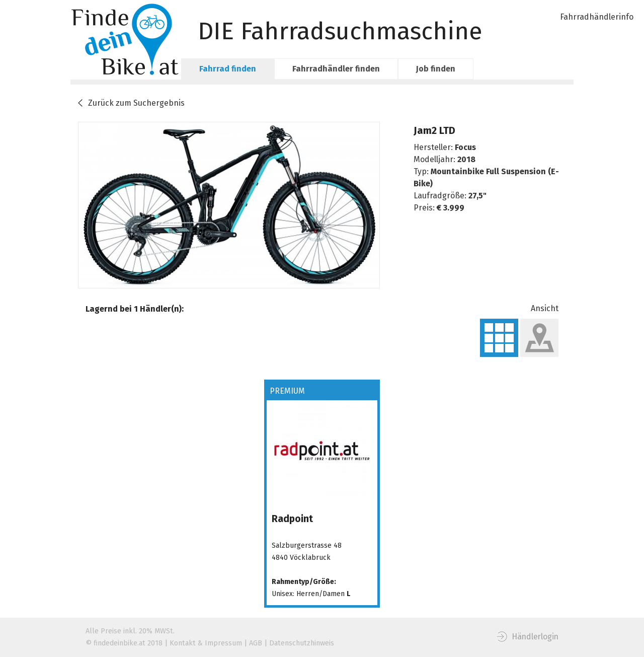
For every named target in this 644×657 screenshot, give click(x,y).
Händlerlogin (535, 637)
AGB (256, 643)
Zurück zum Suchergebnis (136, 103)
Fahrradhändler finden (336, 69)
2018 (466, 159)
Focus (465, 147)
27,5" (477, 196)
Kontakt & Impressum (206, 643)
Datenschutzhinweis (302, 643)
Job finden (436, 69)
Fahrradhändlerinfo (597, 17)
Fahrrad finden (228, 69)
